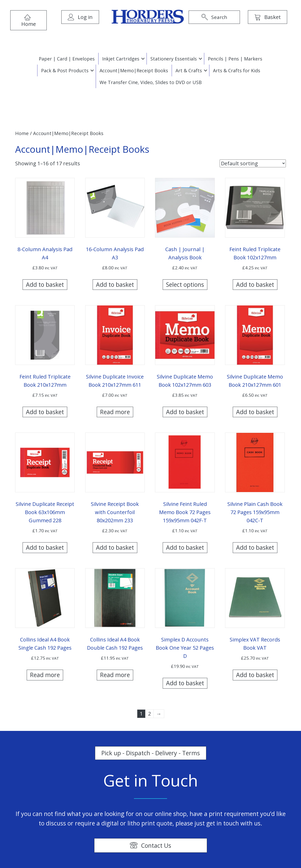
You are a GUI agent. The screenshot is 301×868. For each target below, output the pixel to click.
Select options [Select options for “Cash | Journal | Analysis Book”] (185, 284)
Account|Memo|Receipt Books (134, 70)
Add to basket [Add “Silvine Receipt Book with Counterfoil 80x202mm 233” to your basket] (115, 547)
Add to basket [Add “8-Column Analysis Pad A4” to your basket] (45, 284)
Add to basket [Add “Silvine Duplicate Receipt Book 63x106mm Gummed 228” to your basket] (45, 547)
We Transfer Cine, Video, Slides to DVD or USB (151, 82)
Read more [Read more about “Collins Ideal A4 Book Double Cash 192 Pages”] (115, 675)
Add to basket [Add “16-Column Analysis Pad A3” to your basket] (115, 284)
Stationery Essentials (174, 59)
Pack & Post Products (65, 70)
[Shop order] (253, 163)
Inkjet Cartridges (121, 59)
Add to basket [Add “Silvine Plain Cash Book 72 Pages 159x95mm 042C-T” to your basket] (255, 547)
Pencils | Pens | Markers (235, 59)
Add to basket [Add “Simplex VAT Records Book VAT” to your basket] (255, 675)
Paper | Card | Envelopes (67, 59)
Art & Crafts (189, 70)
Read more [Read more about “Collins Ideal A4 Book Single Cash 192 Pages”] (45, 675)
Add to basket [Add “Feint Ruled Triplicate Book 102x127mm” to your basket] (255, 284)
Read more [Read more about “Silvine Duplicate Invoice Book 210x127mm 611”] (115, 412)
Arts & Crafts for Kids (237, 70)
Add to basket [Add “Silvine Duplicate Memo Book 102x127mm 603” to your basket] (185, 412)
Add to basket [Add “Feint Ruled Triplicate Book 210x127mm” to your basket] (45, 412)
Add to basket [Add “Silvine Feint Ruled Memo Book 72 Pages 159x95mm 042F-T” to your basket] (185, 547)
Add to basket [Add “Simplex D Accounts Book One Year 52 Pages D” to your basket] (185, 683)
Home (22, 133)
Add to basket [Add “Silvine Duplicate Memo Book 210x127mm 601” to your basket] (255, 412)
